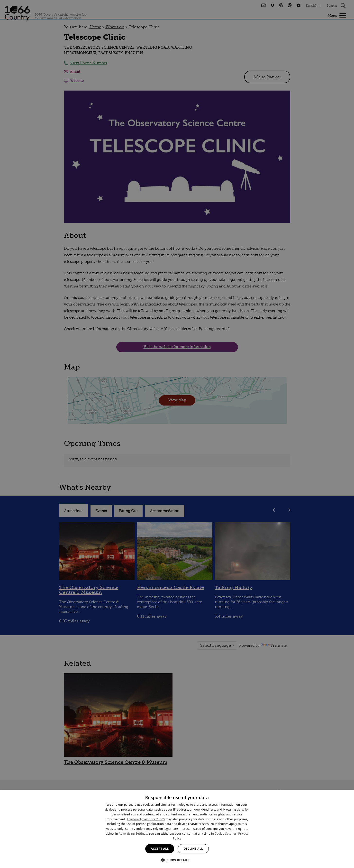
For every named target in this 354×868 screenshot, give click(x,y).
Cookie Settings (226, 834)
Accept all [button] (160, 849)
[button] (177, 860)
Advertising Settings (133, 834)
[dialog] (177, 829)
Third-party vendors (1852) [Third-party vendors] (146, 819)
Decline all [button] (193, 849)
